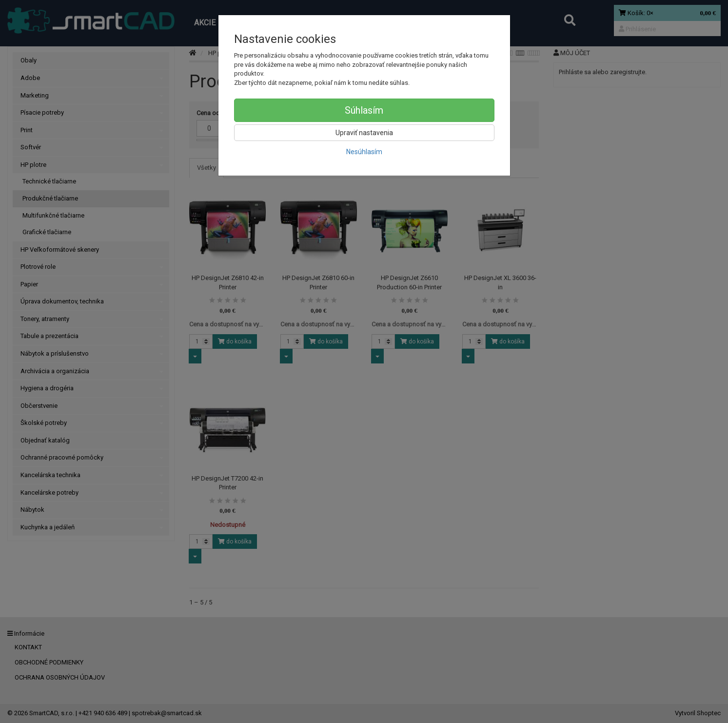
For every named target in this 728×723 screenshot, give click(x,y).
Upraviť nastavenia (364, 133)
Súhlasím (364, 110)
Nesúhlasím (364, 152)
